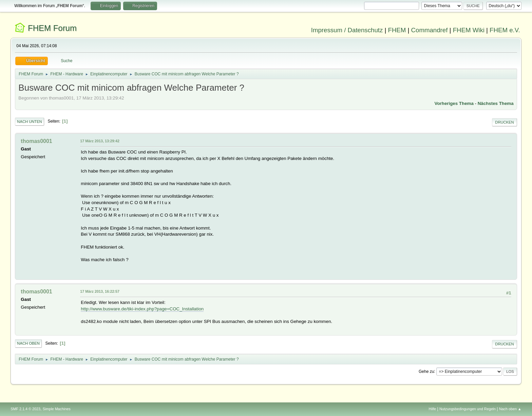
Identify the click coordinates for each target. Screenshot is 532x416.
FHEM (397, 30)
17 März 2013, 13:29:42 (100, 141)
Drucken (504, 122)
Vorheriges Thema (454, 103)
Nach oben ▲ (510, 409)
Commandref (430, 30)
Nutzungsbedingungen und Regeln (468, 409)
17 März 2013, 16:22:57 (100, 291)
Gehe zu (426, 371)
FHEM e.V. (505, 30)
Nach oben (28, 343)
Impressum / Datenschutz (347, 30)
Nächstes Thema (496, 103)
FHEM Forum (52, 28)
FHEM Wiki (469, 30)
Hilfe (433, 409)
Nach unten (29, 122)
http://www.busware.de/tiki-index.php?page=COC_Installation (142, 309)
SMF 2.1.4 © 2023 (25, 409)
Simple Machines (57, 409)
